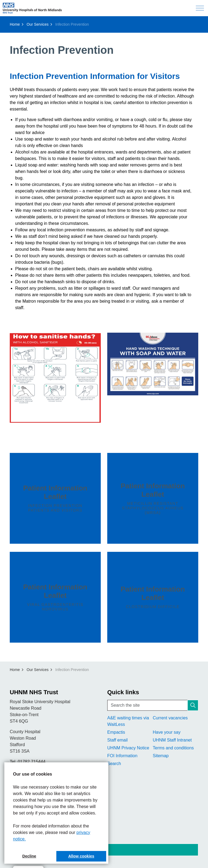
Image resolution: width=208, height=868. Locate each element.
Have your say (167, 732)
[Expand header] (200, 8)
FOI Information (122, 756)
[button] (55, 378)
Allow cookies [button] (81, 856)
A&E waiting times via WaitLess (128, 721)
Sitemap (161, 756)
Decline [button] (29, 856)
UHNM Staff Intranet (172, 740)
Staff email (117, 740)
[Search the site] (153, 705)
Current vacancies (170, 718)
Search (114, 764)
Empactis (116, 732)
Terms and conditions (173, 748)
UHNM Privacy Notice (128, 748)
